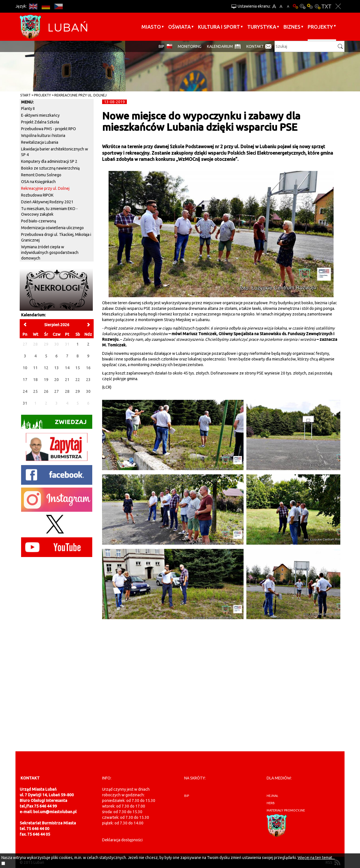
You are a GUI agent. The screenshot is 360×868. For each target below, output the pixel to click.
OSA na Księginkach (38, 182)
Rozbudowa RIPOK (37, 195)
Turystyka (262, 27)
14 (67, 368)
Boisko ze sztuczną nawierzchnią (50, 168)
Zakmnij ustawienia (338, 6)
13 (57, 368)
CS (58, 6)
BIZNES (292, 27)
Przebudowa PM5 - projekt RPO (49, 129)
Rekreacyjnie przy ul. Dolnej (80, 95)
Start (25, 95)
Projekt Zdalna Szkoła (40, 122)
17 (25, 380)
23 (88, 380)
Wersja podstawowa (295, 6)
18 (35, 380)
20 (57, 380)
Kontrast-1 (310, 6)
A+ (274, 6)
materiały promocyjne (286, 810)
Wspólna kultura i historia (43, 136)
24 (25, 391)
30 (88, 391)
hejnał (272, 796)
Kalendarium (220, 46)
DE (46, 6)
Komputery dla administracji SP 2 (49, 161)
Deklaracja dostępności (122, 840)
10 (25, 368)
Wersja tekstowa (326, 6)
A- (288, 6)
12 (46, 368)
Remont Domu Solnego (41, 175)
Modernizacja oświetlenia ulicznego (52, 228)
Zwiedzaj (54, 424)
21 (67, 380)
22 (78, 380)
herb (271, 803)
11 (35, 368)
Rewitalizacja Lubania (40, 142)
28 (67, 391)
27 (57, 391)
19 (46, 380)
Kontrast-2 (317, 6)
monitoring (190, 46)
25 (35, 391)
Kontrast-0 (303, 6)
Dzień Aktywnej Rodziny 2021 (47, 202)
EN (33, 6)
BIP (161, 46)
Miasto (151, 27)
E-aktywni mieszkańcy (40, 115)
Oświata (179, 27)
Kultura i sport (219, 27)
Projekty (320, 27)
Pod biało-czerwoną (39, 221)
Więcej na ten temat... (316, 858)
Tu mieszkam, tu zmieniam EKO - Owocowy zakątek (49, 211)
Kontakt (255, 46)
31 (25, 403)
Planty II (28, 109)
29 (78, 391)
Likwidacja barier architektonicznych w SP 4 (55, 152)
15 (78, 368)
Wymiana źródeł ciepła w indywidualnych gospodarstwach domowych (50, 252)
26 (46, 391)
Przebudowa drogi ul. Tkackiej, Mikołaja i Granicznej (56, 237)
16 (88, 368)
